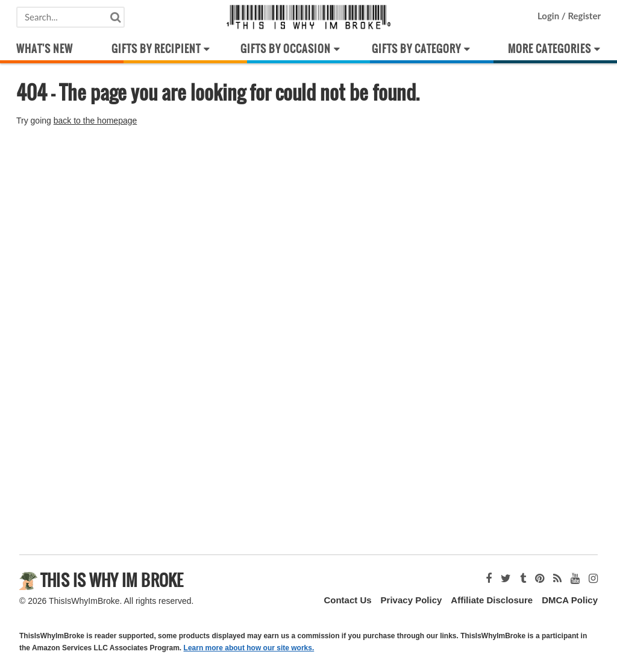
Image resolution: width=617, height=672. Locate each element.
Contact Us (347, 600)
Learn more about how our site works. (249, 648)
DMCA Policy (570, 600)
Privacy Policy (412, 600)
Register (583, 16)
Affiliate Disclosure (492, 600)
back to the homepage (96, 121)
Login (550, 16)
